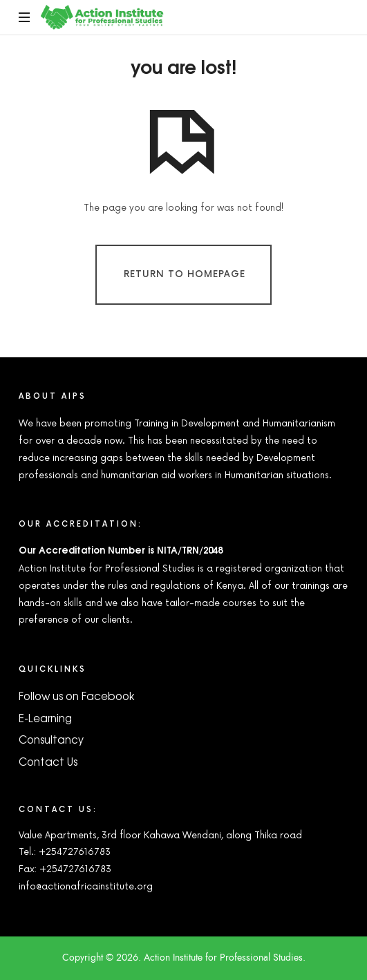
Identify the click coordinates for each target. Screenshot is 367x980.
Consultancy (51, 739)
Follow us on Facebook (76, 696)
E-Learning (45, 718)
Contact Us (48, 761)
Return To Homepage (185, 274)
